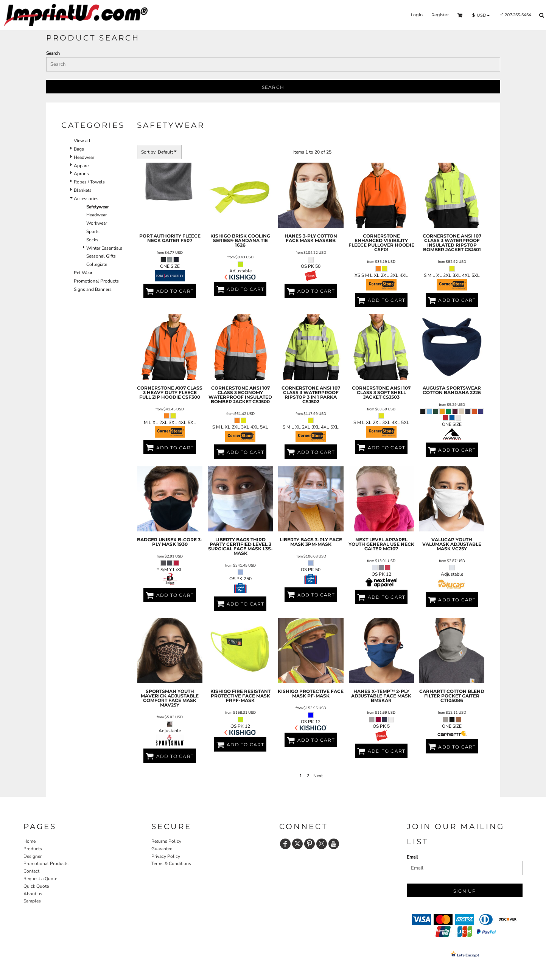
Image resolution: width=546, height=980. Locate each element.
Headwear (84, 157)
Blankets (83, 190)
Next (318, 776)
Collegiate (97, 264)
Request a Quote (40, 879)
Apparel (82, 166)
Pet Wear (83, 273)
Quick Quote (36, 886)
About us (33, 894)
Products (33, 849)
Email (412, 857)
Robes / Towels (89, 182)
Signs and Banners (93, 289)
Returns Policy (166, 841)
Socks (92, 240)
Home (30, 841)
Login (417, 15)
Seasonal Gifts (101, 256)
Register (440, 15)
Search (53, 53)
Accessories (86, 199)
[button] (460, 15)
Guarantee (162, 849)
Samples (32, 901)
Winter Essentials (104, 248)
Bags (79, 149)
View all (82, 141)
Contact (31, 871)
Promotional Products (96, 281)
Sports (93, 231)
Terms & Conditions (171, 864)
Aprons (81, 174)
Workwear (97, 223)
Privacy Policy (166, 856)
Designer (33, 856)
